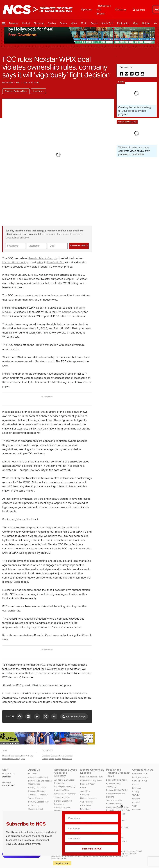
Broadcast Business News (16, 91)
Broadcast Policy (87, 784)
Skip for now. (62, 863)
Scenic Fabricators (62, 797)
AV (156, 23)
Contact (136, 784)
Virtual (74, 23)
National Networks (88, 798)
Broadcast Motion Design (117, 790)
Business (14, 23)
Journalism (85, 791)
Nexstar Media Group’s (43, 258)
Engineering (123, 23)
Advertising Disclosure (38, 795)
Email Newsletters (140, 777)
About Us (34, 770)
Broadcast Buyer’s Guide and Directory (66, 773)
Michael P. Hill (12, 83)
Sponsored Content (37, 791)
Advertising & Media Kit (38, 777)
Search (139, 10)
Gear (136, 23)
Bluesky (136, 792)
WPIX (40, 262)
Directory (121, 9)
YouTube (136, 795)
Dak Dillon (7, 782)
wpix (23, 759)
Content (26, 23)
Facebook (137, 788)
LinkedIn (136, 799)
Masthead (33, 774)
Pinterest (136, 802)
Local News (38, 91)
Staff (5, 770)
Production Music (62, 790)
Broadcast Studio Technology (114, 785)
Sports (94, 23)
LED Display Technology (65, 787)
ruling (34, 275)
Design (63, 23)
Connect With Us (143, 770)
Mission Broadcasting (15, 262)
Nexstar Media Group (11, 759)
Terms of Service (35, 798)
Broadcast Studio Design (117, 780)
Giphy (135, 806)
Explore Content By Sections (92, 771)
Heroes (58, 759)
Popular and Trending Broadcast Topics (118, 773)
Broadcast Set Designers (65, 794)
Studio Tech (107, 23)
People (83, 787)
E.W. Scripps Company (70, 312)
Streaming (39, 23)
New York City (56, 262)
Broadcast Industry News (91, 780)
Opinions (86, 9)
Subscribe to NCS (140, 774)
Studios (52, 23)
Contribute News (140, 781)
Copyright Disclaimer (37, 787)
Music (84, 23)
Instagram (137, 809)
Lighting (146, 23)
